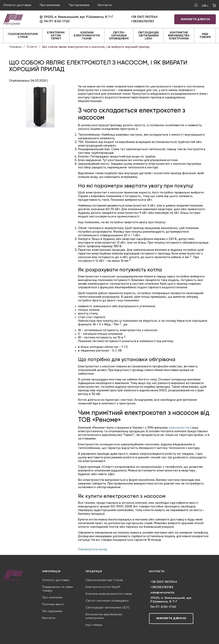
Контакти (105, 5)
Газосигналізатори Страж (23, 36)
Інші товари (205, 36)
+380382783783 (142, 21)
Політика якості (53, 604)
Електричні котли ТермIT (56, 36)
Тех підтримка (79, 5)
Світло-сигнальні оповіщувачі (119, 36)
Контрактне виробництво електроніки (179, 36)
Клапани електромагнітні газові (87, 36)
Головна (15, 47)
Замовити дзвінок (195, 19)
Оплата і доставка (17, 5)
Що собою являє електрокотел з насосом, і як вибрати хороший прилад (96, 47)
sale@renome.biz (162, 593)
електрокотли (179, 428)
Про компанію (50, 5)
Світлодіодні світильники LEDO (148, 36)
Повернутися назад (93, 549)
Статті (32, 47)
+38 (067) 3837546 (144, 17)
